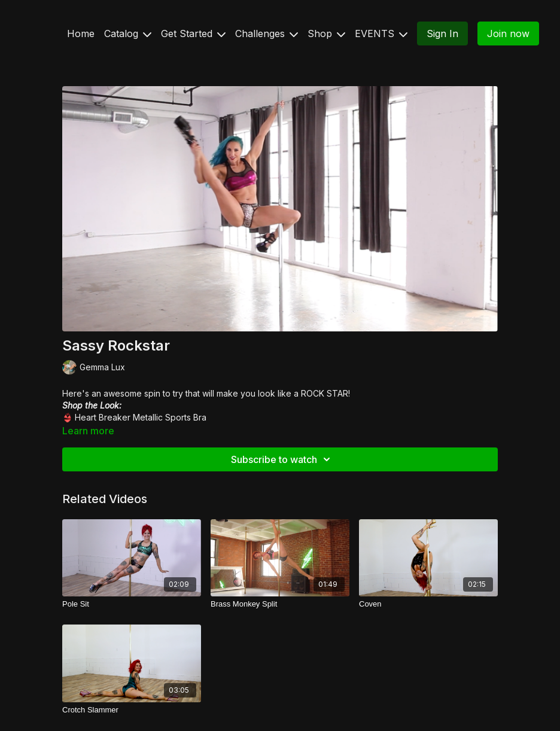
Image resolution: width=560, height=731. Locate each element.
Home (81, 33)
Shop (326, 33)
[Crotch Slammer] (132, 710)
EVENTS (381, 33)
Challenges (267, 33)
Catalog (128, 33)
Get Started (193, 33)
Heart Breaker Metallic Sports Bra (141, 417)
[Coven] (428, 604)
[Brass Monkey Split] (280, 604)
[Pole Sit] (132, 604)
